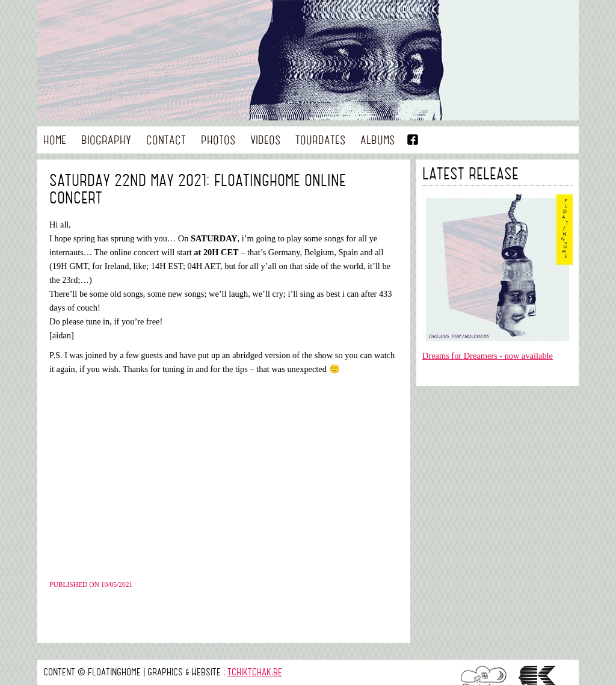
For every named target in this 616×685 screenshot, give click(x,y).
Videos (265, 139)
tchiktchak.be (255, 672)
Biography (106, 139)
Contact (166, 139)
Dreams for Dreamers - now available (488, 356)
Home (55, 139)
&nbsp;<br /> (218, 477)
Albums (377, 139)
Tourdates (320, 139)
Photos (218, 139)
